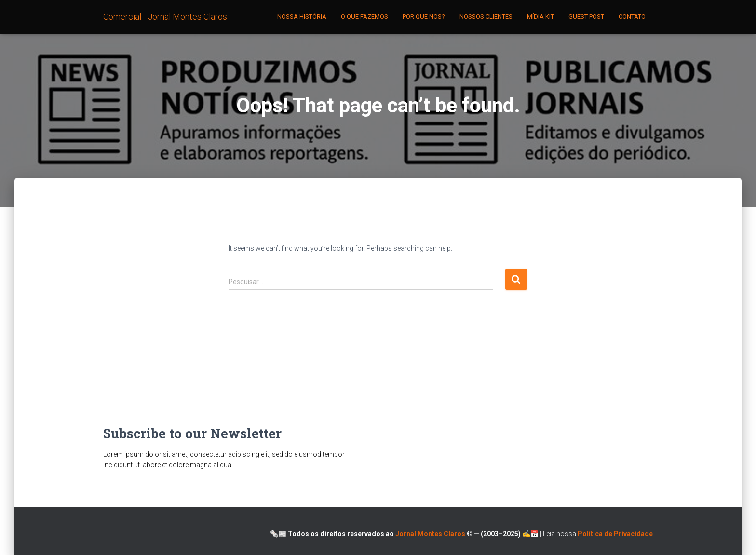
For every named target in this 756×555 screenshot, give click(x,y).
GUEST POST (586, 17)
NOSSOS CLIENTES (486, 17)
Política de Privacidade (615, 534)
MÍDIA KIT (540, 17)
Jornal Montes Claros (431, 534)
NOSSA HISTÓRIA (302, 17)
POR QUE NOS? (424, 17)
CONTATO (632, 17)
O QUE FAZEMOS (364, 17)
